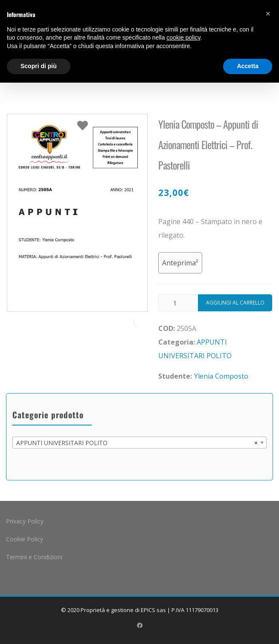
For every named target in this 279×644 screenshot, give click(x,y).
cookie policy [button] (183, 37)
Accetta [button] (248, 66)
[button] (268, 14)
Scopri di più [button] (39, 66)
